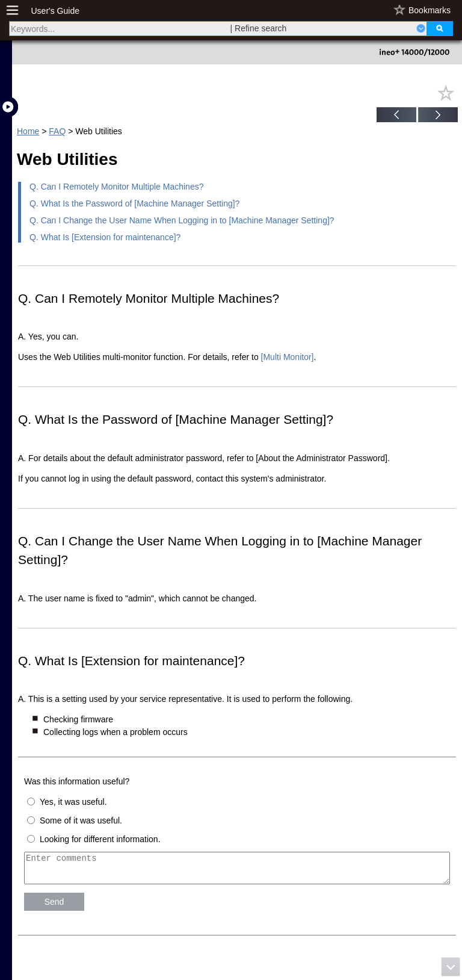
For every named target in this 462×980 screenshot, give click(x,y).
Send (54, 907)
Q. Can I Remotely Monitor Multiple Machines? (116, 187)
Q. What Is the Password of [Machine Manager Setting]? (134, 203)
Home (28, 131)
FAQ (57, 131)
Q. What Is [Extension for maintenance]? (105, 237)
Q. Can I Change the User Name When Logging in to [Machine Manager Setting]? (182, 220)
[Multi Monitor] (288, 357)
